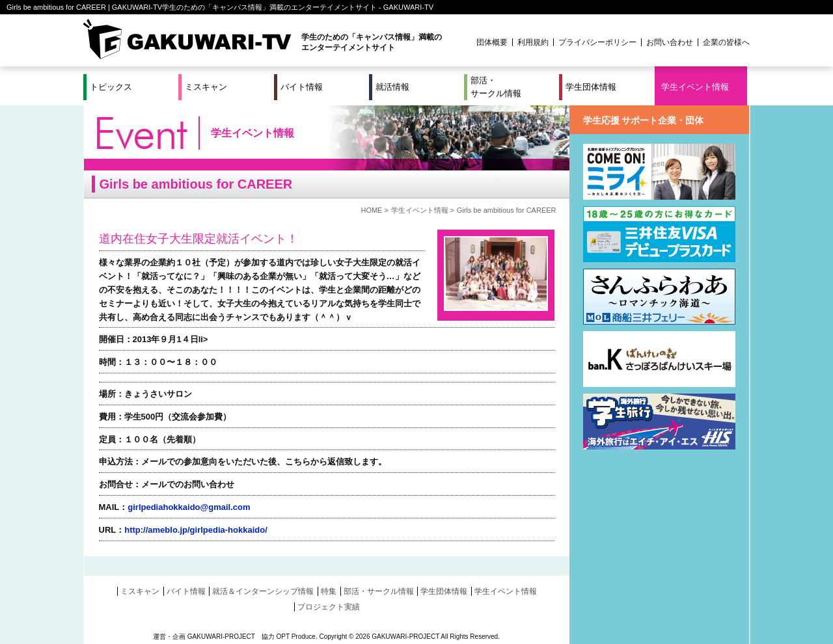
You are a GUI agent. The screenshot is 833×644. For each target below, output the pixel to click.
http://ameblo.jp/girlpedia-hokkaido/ (196, 530)
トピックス (111, 87)
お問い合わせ (670, 42)
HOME (371, 210)
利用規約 (533, 42)
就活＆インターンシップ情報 (263, 591)
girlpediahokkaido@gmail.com (189, 507)
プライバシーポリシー (597, 42)
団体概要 (492, 42)
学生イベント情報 (695, 87)
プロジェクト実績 (329, 607)
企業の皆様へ (726, 42)
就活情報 (392, 87)
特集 (329, 591)
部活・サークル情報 (496, 87)
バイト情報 (302, 87)
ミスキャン (206, 87)
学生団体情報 (591, 87)
